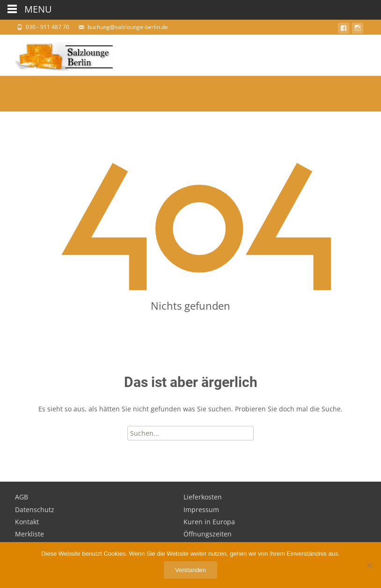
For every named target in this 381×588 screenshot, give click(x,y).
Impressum (201, 510)
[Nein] (369, 565)
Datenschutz (35, 510)
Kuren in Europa (209, 522)
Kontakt (27, 522)
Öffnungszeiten (208, 534)
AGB (22, 497)
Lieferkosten (203, 497)
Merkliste (29, 534)
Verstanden (190, 570)
